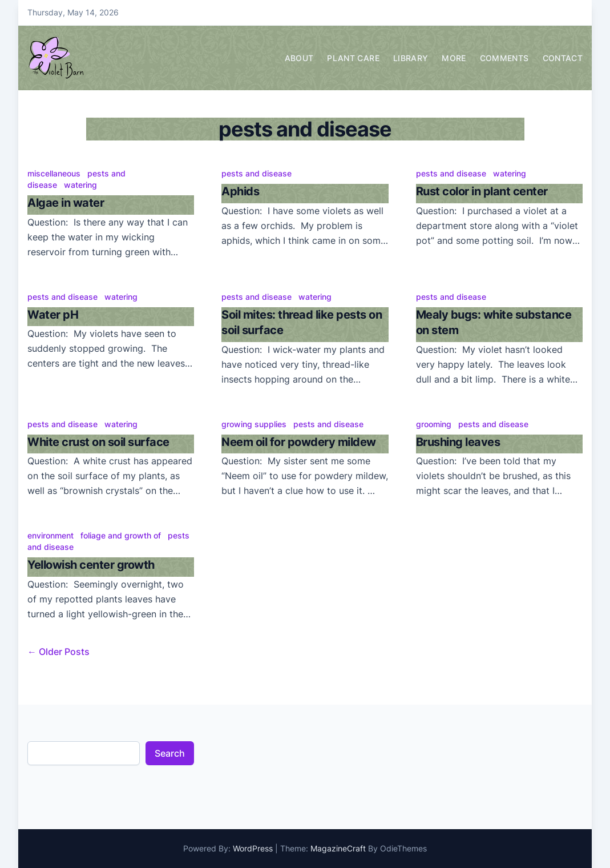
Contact (563, 58)
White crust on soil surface (98, 442)
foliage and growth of (121, 535)
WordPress (253, 848)
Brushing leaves (458, 442)
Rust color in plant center (482, 191)
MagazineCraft (338, 848)
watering (80, 185)
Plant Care (353, 58)
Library (411, 58)
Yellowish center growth (91, 565)
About (299, 58)
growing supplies (254, 424)
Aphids (240, 191)
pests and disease (256, 173)
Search (170, 753)
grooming (434, 424)
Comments (504, 58)
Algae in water (66, 203)
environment (51, 535)
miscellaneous (54, 173)
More (454, 58)
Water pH (53, 315)
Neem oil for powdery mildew (299, 442)
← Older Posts (58, 652)
